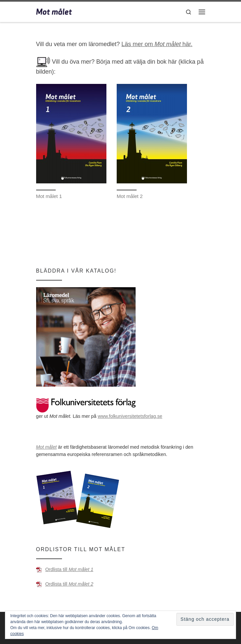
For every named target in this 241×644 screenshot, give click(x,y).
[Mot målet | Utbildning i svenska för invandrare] (54, 11)
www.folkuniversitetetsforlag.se (130, 416)
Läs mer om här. (157, 44)
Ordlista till (69, 569)
